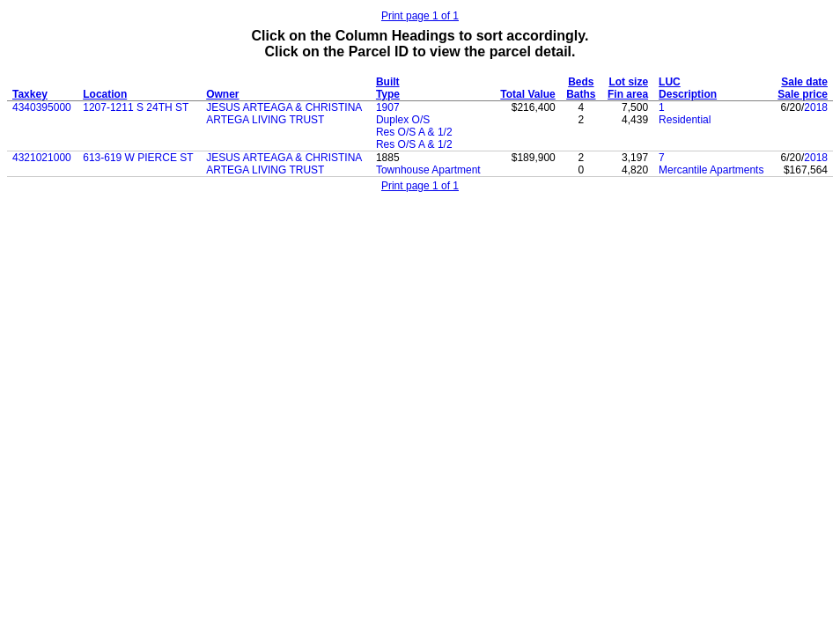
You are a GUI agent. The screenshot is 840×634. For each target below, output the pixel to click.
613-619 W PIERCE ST (138, 158)
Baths (581, 94)
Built (388, 82)
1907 (388, 107)
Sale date (804, 82)
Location (105, 94)
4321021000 (42, 158)
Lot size (628, 82)
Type (388, 94)
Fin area (628, 94)
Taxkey (30, 94)
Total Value (527, 94)
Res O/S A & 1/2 (414, 132)
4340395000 (42, 107)
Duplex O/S (403, 120)
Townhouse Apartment (428, 170)
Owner (222, 94)
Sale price (803, 94)
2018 (816, 107)
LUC (670, 82)
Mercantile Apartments (711, 170)
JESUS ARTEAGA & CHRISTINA (284, 107)
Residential (685, 120)
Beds (581, 82)
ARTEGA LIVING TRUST (265, 120)
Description (688, 94)
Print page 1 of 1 (420, 16)
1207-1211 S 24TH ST (136, 107)
